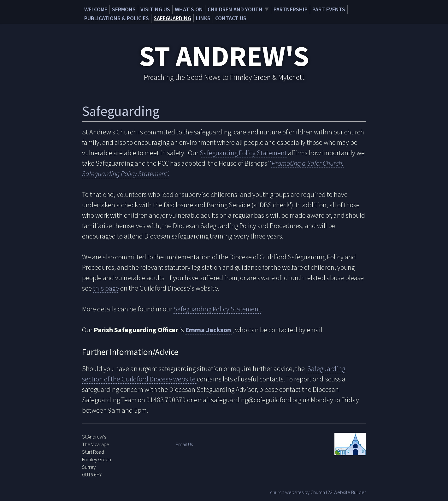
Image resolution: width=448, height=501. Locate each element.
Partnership (291, 9)
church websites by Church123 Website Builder (318, 492)
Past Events (329, 9)
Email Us (184, 444)
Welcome (96, 9)
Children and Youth (235, 9)
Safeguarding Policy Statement (243, 153)
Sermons (124, 9)
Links (203, 18)
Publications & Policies (117, 18)
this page (106, 288)
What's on (189, 9)
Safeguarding (172, 18)
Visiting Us (155, 9)
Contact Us (231, 18)
